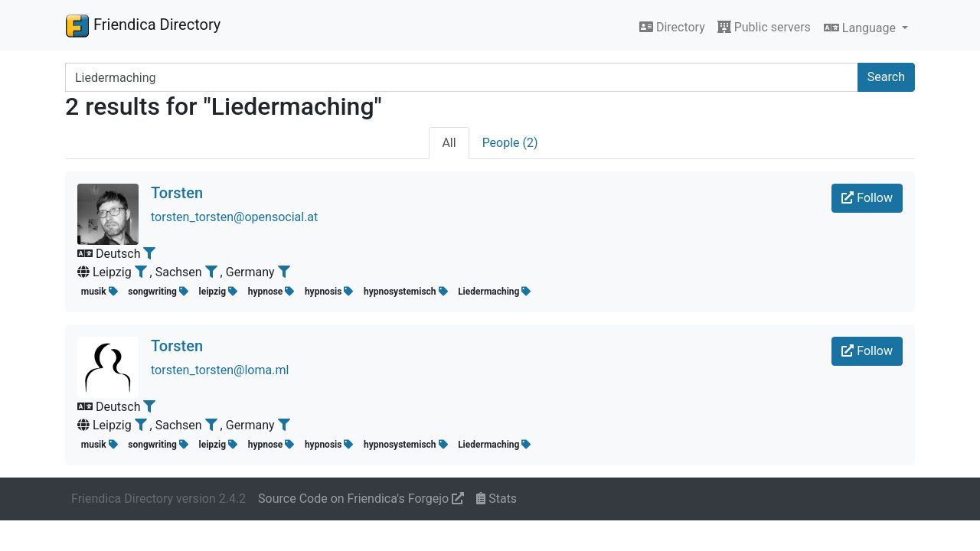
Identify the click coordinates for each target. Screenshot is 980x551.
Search (886, 77)
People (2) (510, 143)
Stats (497, 499)
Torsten (177, 193)
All (449, 143)
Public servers (764, 27)
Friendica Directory (143, 25)
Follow (867, 198)
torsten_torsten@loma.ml (220, 370)
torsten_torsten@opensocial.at (234, 217)
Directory (672, 27)
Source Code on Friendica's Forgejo (361, 499)
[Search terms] (462, 77)
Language (861, 28)
